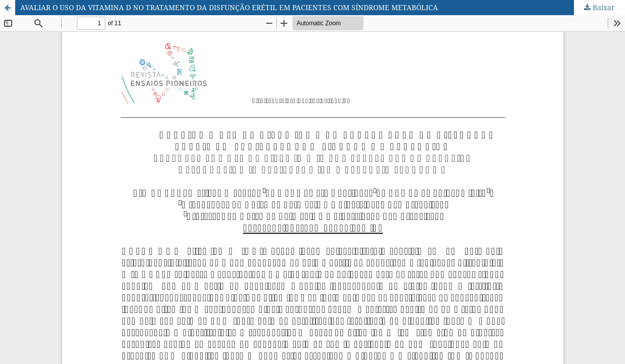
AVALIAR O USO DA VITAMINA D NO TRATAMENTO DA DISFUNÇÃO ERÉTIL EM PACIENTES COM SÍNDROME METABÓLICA (229, 7)
